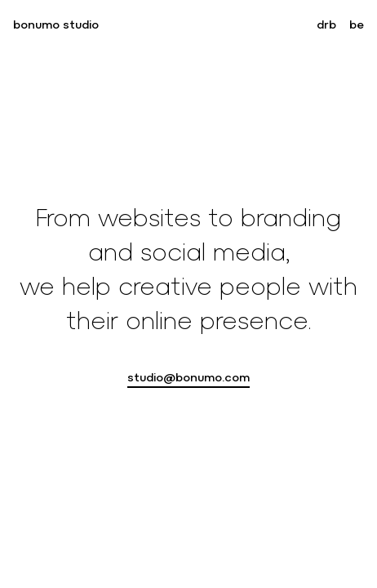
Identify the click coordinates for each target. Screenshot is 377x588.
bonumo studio (56, 24)
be (357, 24)
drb (326, 24)
